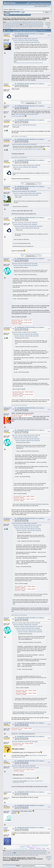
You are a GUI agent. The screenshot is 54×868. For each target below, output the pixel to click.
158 (8, 27)
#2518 (49, 793)
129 (28, 24)
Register (24, 15)
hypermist (7, 106)
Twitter (22, 103)
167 (27, 27)
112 (32, 23)
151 (33, 26)
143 (17, 26)
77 (12, 22)
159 (10, 27)
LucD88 (6, 737)
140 (10, 26)
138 (6, 26)
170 (33, 27)
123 (14, 24)
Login (19, 15)
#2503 (49, 107)
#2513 (49, 520)
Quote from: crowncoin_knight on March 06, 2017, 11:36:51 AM (26, 435)
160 (12, 27)
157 (6, 27)
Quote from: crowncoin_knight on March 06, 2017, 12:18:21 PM (26, 623)
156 (4, 27)
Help (11, 15)
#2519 (49, 807)
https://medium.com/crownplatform (19, 136)
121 (10, 24)
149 (29, 26)
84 (22, 22)
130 (30, 24)
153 (38, 26)
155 (42, 26)
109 (26, 23)
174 (42, 27)
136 (43, 24)
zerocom (6, 84)
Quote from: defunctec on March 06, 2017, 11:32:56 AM (24, 332)
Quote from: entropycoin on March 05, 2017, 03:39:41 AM (27, 42)
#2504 (49, 121)
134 (38, 24)
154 (40, 26)
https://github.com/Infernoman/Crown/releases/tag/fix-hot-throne (28, 63)
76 (10, 22)
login (17, 9)
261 (9, 28)
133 (36, 24)
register (22, 9)
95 (39, 22)
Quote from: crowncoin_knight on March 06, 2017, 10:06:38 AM (26, 165)
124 (17, 24)
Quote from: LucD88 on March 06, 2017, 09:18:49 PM (24, 766)
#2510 (49, 329)
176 (6, 28)
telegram (40, 103)
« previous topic (48, 23)
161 (14, 27)
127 (23, 24)
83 (21, 22)
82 (19, 22)
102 (11, 23)
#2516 (49, 738)
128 (26, 24)
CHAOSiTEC (7, 723)
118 (4, 24)
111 (30, 23)
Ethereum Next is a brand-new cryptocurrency (31, 102)
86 (25, 22)
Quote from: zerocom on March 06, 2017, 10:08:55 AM (24, 192)
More (28, 15)
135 (40, 24)
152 (36, 26)
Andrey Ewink (6, 828)
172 (38, 27)
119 (6, 24)
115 (39, 23)
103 (13, 23)
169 (31, 27)
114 (36, 23)
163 (19, 27)
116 (41, 23)
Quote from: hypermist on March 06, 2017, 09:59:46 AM (24, 144)
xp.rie (5, 806)
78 (13, 22)
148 (27, 26)
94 (37, 22)
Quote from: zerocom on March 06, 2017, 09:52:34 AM (24, 125)
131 (32, 24)
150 (31, 26)
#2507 (49, 188)
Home (7, 15)
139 (8, 26)
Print (49, 27)
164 (21, 27)
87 (27, 22)
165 (23, 27)
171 (36, 27)
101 (9, 23)
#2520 (49, 829)
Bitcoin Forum (7, 18)
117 (43, 23)
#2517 (49, 762)
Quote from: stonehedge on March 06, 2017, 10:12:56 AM (25, 223)
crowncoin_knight (9, 120)
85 (24, 22)
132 (34, 24)
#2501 (49, 35)
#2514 (49, 619)
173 (40, 27)
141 (12, 26)
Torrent (8, 13)
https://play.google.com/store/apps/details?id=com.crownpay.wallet (28, 150)
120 (8, 24)
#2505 (49, 141)
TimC (5, 761)
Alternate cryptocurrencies (19, 18)
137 (4, 26)
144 (19, 26)
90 (31, 22)
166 (25, 27)
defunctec (6, 259)
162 (17, 27)
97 (42, 22)
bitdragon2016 (8, 408)
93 (36, 22)
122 (12, 24)
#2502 (49, 85)
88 (28, 22)
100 (7, 23)
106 (19, 23)
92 (34, 22)
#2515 (49, 724)
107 (22, 23)
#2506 (49, 162)
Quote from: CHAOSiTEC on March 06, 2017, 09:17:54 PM (25, 742)
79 (15, 22)
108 (24, 23)
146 (23, 26)
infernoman (7, 34)
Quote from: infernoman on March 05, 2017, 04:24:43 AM (26, 41)
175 (4, 28)
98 (3, 23)
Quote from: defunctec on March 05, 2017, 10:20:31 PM (25, 266)
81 (18, 22)
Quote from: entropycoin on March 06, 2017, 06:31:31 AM (25, 39)
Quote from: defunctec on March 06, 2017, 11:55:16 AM (24, 523)
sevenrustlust (8, 792)
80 (16, 22)
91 (33, 22)
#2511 (49, 409)
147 (25, 26)
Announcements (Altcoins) (34, 18)
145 (21, 26)
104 (15, 23)
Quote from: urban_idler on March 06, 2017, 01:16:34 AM (25, 264)
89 (30, 22)
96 (40, 22)
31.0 (5, 13)
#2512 (49, 432)
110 (28, 23)
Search (15, 15)
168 (29, 27)
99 (5, 23)
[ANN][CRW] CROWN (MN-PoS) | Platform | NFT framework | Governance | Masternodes (26, 19)
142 (14, 26)
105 (17, 23)
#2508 (49, 219)
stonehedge (7, 187)
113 (34, 23)
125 (19, 24)
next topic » (49, 25)
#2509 (49, 260)
